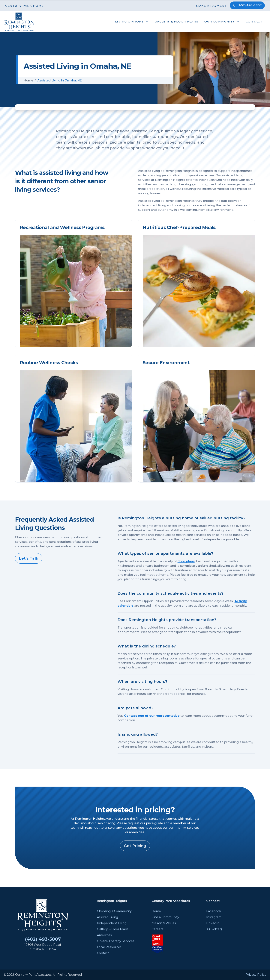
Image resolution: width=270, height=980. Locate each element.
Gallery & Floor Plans (177, 21)
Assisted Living (108, 917)
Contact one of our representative (152, 716)
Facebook (214, 911)
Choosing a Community (114, 911)
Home (28, 80)
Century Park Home (24, 6)
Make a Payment (211, 6)
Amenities (104, 935)
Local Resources (109, 947)
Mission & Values (164, 923)
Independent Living (112, 923)
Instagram (214, 917)
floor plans (186, 561)
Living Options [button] (129, 21)
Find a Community (165, 917)
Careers (157, 929)
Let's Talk (29, 558)
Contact (254, 21)
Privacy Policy (256, 975)
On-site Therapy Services (115, 941)
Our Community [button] (220, 21)
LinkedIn (213, 923)
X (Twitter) (214, 929)
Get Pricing (135, 846)
